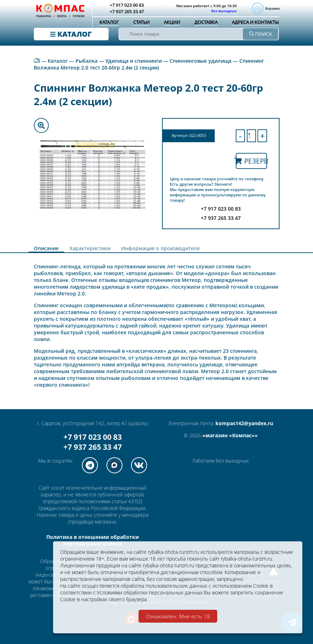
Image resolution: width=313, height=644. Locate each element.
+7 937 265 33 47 (93, 447)
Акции (172, 22)
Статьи (141, 22)
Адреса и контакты (255, 22)
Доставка (206, 22)
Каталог (109, 22)
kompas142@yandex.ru (244, 423)
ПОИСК (261, 34)
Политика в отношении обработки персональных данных (93, 540)
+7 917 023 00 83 (93, 437)
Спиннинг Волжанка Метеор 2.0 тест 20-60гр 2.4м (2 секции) (149, 64)
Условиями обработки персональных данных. (150, 593)
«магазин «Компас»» (230, 435)
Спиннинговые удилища (200, 61)
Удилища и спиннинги (134, 61)
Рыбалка (87, 61)
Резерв (251, 161)
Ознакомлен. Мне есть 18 (178, 616)
